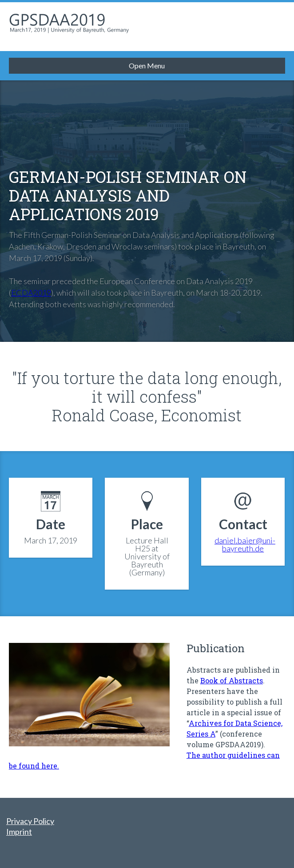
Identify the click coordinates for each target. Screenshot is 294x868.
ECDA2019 (31, 293)
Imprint (19, 832)
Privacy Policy (30, 821)
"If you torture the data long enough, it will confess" (147, 387)
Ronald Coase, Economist (147, 415)
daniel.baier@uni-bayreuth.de (245, 544)
